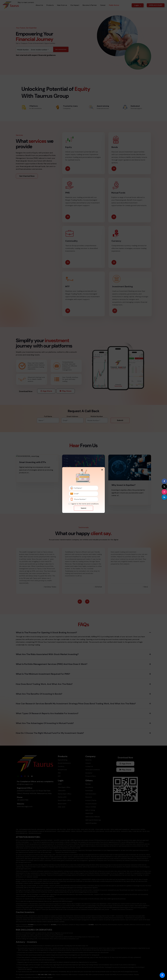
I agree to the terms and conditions (85, 504)
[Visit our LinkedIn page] (164, 497)
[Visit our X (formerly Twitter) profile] (164, 487)
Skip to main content (26, 2)
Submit (84, 508)
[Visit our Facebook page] (164, 481)
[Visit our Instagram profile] (164, 492)
